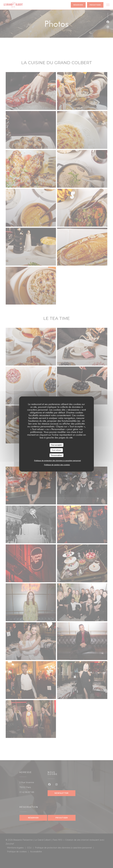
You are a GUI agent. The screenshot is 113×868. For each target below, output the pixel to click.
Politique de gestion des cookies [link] (57, 465)
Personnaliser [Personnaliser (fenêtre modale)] (57, 455)
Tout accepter (57, 445)
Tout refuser (57, 450)
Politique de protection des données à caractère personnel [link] (57, 461)
